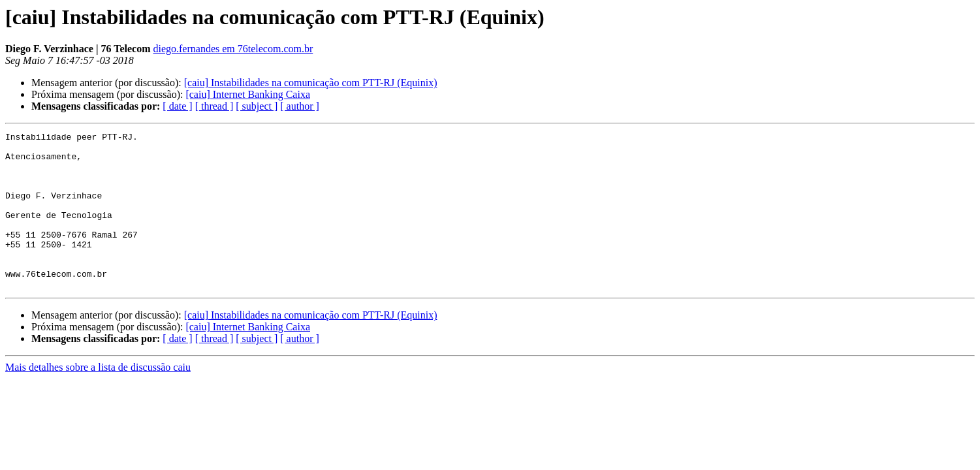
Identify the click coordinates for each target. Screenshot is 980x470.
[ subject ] (257, 106)
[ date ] (177, 106)
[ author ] (300, 106)
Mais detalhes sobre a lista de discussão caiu (98, 399)
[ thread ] (214, 106)
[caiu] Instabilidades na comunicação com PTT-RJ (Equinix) (311, 83)
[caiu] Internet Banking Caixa (248, 94)
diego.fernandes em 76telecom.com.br (233, 49)
